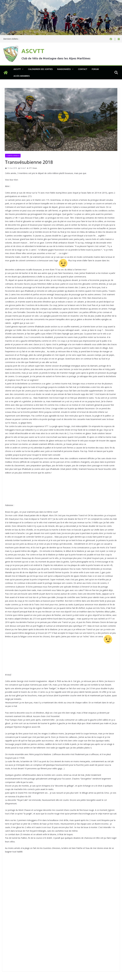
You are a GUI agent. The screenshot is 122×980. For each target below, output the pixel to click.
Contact (83, 69)
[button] (22, 69)
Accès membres (22, 76)
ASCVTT (33, 51)
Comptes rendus (13, 156)
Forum (95, 69)
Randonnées (64, 69)
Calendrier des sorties (40, 69)
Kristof (23, 168)
